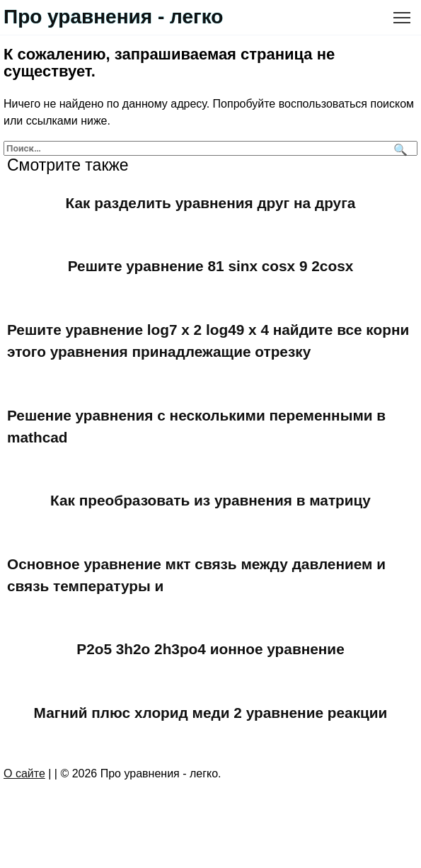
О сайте (24, 773)
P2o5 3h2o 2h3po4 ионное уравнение (210, 650)
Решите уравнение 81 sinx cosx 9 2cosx (211, 266)
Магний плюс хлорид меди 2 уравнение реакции (211, 713)
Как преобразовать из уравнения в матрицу (210, 500)
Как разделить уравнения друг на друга (211, 203)
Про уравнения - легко (113, 17)
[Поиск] (399, 148)
